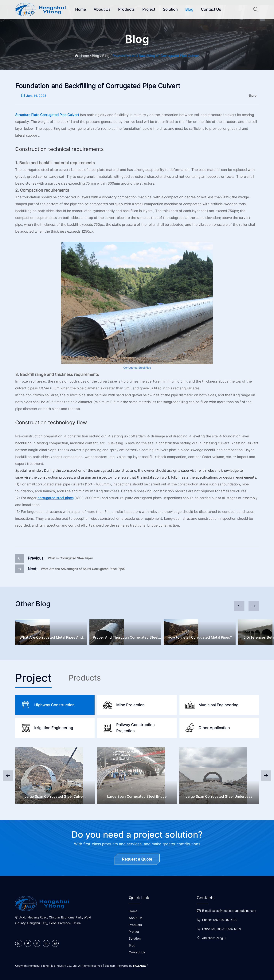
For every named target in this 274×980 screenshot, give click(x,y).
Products (126, 9)
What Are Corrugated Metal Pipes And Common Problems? (51, 638)
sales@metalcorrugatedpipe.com (234, 911)
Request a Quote (137, 859)
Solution (170, 9)
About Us (102, 9)
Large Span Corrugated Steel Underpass (219, 796)
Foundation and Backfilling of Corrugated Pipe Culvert (156, 56)
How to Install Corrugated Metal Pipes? (200, 637)
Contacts (206, 898)
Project (149, 9)
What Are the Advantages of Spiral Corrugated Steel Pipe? (83, 569)
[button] (254, 606)
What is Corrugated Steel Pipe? (70, 558)
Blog (189, 9)
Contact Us (211, 9)
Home (81, 9)
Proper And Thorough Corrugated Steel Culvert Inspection (125, 638)
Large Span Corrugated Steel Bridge (137, 796)
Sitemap (110, 966)
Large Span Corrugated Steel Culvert (55, 796)
